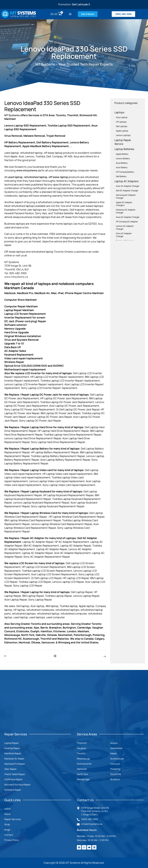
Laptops (119, 112)
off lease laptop (58, 177)
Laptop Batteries (124, 149)
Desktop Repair (12, 748)
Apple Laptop (122, 131)
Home (7, 809)
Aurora (114, 743)
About (8, 814)
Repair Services (13, 819)
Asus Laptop (122, 117)
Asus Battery (122, 163)
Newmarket (116, 748)
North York (82, 774)
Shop (7, 824)
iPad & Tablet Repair (15, 774)
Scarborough (117, 759)
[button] (70, 14)
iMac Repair (10, 769)
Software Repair (13, 790)
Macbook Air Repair (14, 759)
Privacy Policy (12, 840)
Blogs (7, 830)
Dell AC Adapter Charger (127, 190)
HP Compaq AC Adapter (127, 222)
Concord (115, 764)
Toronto (81, 753)
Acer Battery (122, 167)
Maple (113, 753)
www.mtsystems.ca (28, 170)
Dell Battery (121, 176)
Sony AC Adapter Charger (124, 235)
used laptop (15, 177)
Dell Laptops (122, 126)
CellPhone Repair (13, 779)
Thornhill (82, 743)
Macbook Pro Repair (15, 764)
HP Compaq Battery (125, 172)
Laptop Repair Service (123, 142)
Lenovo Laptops (123, 135)
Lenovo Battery (123, 158)
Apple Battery (122, 154)
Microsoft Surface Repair (17, 785)
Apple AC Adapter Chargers (124, 204)
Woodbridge (83, 779)
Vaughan (82, 748)
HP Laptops (121, 122)
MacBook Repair (13, 753)
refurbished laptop (36, 177)
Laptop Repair (12, 743)
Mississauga (83, 759)
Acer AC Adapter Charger (128, 186)
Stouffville (116, 774)
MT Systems (12, 115)
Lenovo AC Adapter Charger (125, 227)
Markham (82, 769)
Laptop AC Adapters (126, 181)
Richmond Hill (84, 764)
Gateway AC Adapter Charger (126, 211)
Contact (9, 835)
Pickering (115, 769)
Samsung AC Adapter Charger (126, 196)
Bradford (115, 779)
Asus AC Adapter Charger (128, 217)
